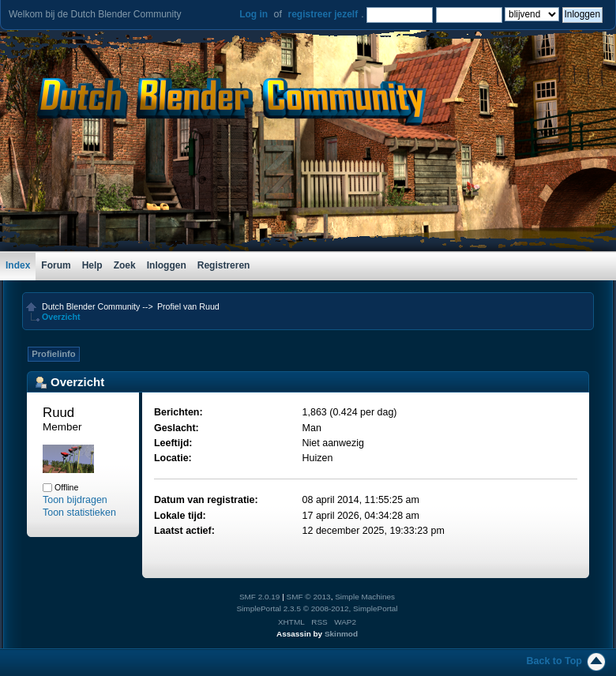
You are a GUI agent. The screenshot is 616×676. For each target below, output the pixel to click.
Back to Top (554, 661)
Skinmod (341, 634)
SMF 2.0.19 (260, 597)
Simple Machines (365, 597)
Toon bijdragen (75, 500)
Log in (254, 14)
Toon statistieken (79, 513)
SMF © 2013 (309, 597)
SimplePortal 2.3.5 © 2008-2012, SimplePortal (317, 608)
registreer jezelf (323, 14)
